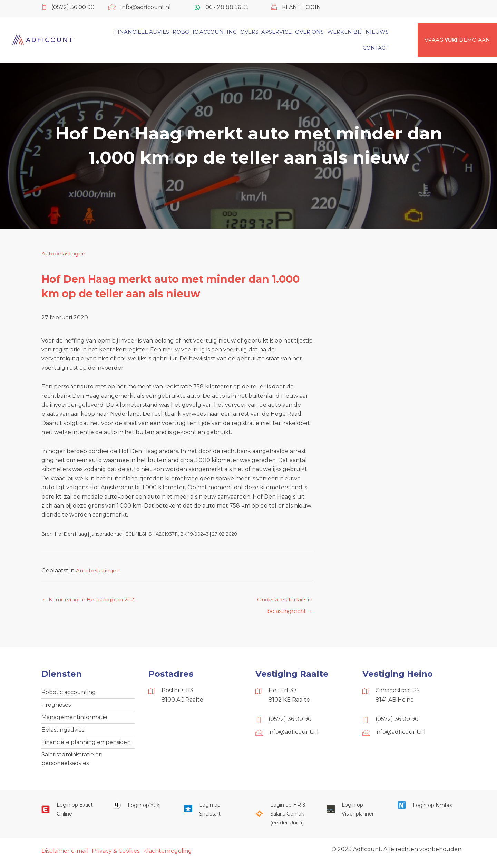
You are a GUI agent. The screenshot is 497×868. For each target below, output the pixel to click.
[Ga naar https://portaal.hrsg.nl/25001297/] (284, 818)
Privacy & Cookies (116, 855)
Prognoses (56, 706)
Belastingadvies (63, 732)
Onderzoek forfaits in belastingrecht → (283, 602)
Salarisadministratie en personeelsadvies (72, 762)
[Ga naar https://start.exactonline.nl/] (70, 814)
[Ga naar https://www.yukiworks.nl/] (141, 809)
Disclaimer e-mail (65, 855)
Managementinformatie (74, 719)
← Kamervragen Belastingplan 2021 (91, 600)
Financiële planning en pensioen (86, 745)
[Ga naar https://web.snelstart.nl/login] (213, 814)
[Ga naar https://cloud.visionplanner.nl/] (355, 814)
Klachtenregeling (168, 855)
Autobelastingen (65, 254)
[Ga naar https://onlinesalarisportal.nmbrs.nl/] (426, 809)
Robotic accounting (69, 693)
